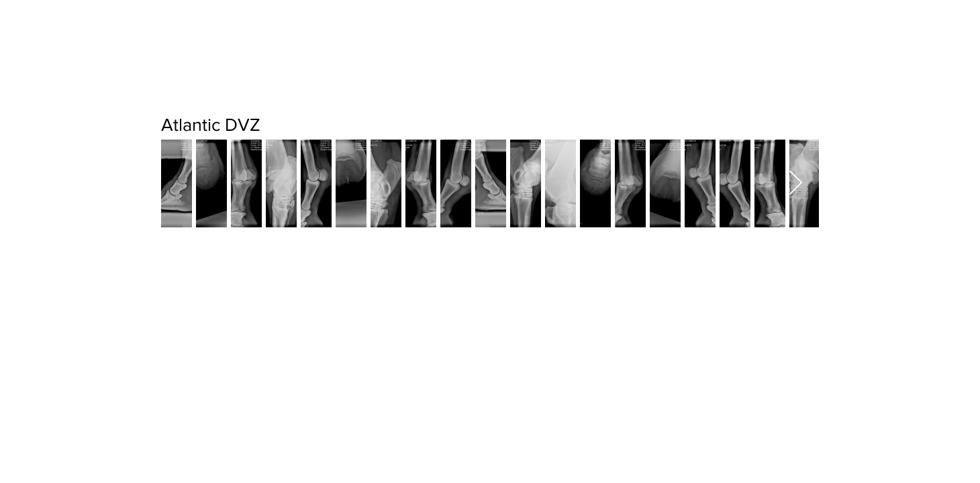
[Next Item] (796, 183)
